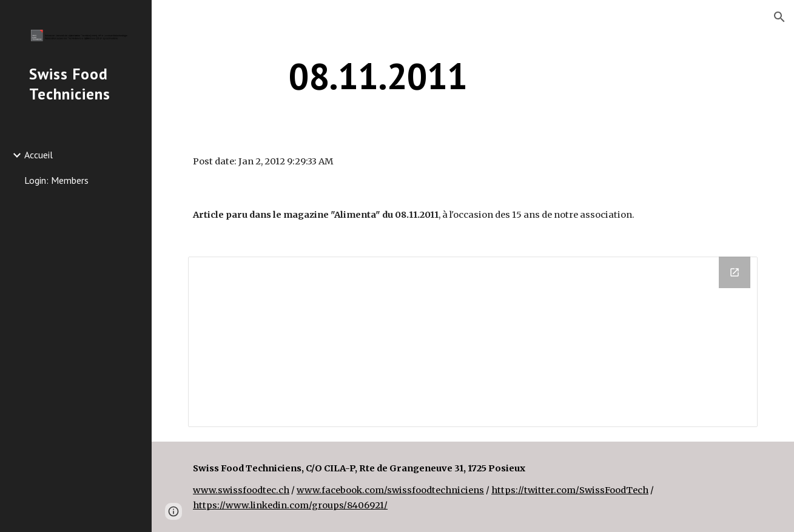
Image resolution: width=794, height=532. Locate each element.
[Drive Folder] (473, 342)
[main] (378, 76)
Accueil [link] (39, 155)
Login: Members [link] (56, 180)
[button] (779, 17)
